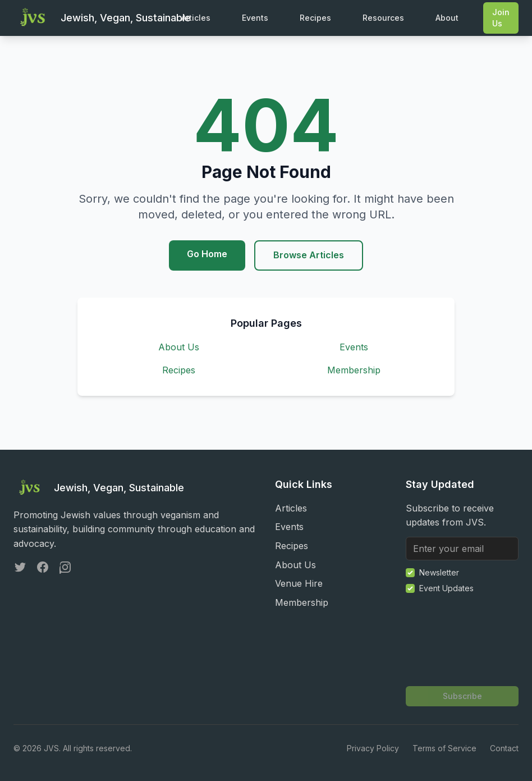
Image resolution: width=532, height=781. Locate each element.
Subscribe (462, 696)
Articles (196, 18)
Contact (504, 748)
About (447, 18)
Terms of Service (444, 748)
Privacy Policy (373, 748)
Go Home (207, 254)
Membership (354, 370)
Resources (383, 18)
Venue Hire (299, 583)
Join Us (501, 18)
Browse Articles (309, 255)
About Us (179, 347)
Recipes (315, 18)
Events (255, 18)
